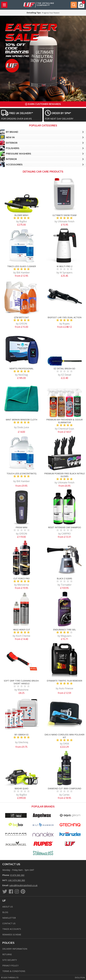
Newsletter (9, 918)
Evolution (80, 978)
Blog (5, 912)
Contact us (9, 923)
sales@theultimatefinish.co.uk (23, 885)
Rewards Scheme (12, 935)
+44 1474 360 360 (16, 880)
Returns (7, 954)
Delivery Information (15, 949)
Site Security (10, 960)
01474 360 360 (17, 875)
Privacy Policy (10, 966)
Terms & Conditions (14, 971)
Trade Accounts (12, 929)
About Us (8, 907)
